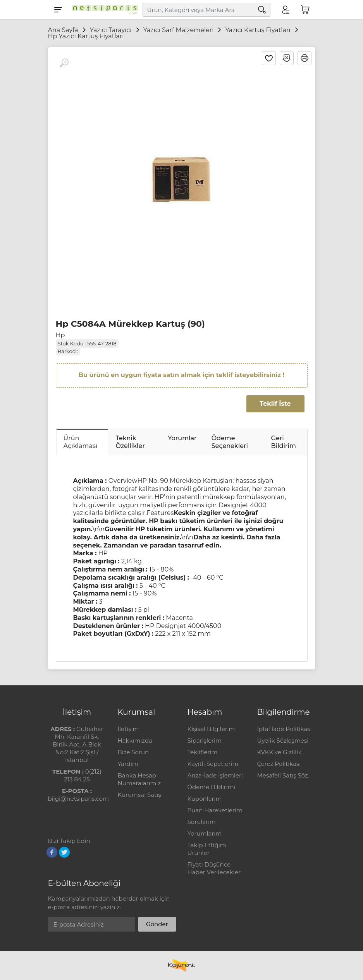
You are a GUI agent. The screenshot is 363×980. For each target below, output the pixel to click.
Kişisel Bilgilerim (211, 729)
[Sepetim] (305, 10)
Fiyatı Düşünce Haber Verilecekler (214, 868)
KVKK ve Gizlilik (280, 752)
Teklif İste (275, 404)
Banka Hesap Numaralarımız (139, 779)
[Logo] (103, 10)
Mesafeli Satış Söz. (283, 775)
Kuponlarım (205, 799)
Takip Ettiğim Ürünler (207, 849)
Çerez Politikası (279, 764)
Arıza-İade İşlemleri (215, 775)
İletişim (128, 729)
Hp (60, 335)
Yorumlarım (205, 833)
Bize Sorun (133, 752)
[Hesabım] (285, 10)
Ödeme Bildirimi (212, 787)
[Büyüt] (64, 63)
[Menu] (58, 10)
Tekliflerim (203, 752)
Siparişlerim (205, 741)
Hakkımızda (135, 741)
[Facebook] (52, 852)
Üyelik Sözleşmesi (283, 741)
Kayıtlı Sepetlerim (213, 764)
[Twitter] (64, 852)
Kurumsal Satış (139, 795)
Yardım (128, 764)
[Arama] (262, 10)
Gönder (157, 924)
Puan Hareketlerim (215, 810)
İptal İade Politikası (285, 729)
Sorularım (202, 822)
